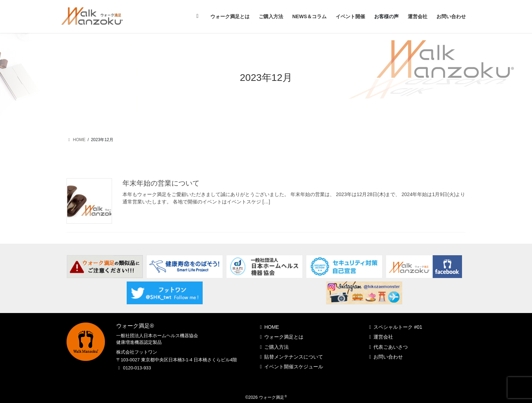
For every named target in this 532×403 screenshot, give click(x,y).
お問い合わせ (388, 357)
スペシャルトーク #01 (398, 327)
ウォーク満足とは (284, 337)
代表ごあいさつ (391, 347)
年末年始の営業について (161, 183)
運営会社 (383, 337)
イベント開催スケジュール (294, 367)
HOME (272, 327)
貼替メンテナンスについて (294, 357)
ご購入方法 (276, 347)
